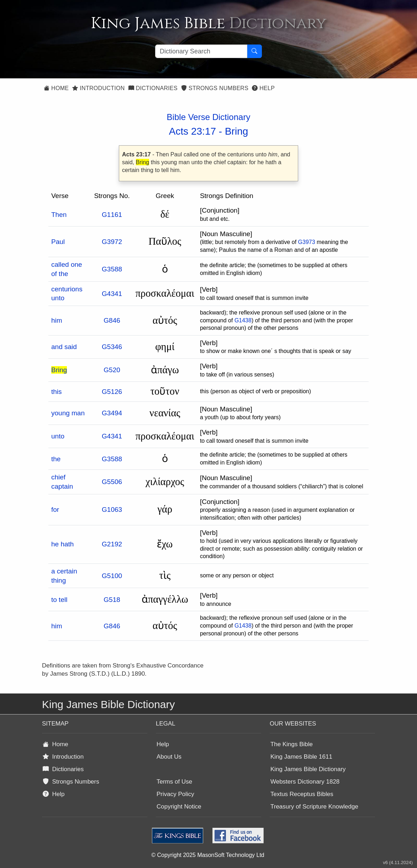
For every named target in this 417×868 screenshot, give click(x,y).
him (57, 320)
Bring (236, 131)
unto (58, 436)
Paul (58, 242)
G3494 (112, 413)
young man (68, 413)
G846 (112, 320)
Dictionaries (153, 88)
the (56, 459)
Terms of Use (174, 782)
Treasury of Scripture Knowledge (314, 807)
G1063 (112, 510)
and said (64, 347)
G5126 (112, 392)
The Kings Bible (292, 744)
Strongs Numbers (215, 88)
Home (56, 88)
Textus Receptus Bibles (302, 794)
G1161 (112, 215)
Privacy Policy (175, 794)
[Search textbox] (201, 51)
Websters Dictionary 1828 (305, 782)
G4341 (112, 294)
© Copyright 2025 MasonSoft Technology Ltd (208, 855)
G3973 (307, 242)
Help (263, 88)
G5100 (112, 576)
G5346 (112, 347)
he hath (62, 544)
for (55, 510)
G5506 (112, 482)
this (57, 392)
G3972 (112, 242)
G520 (112, 370)
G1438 (243, 320)
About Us (169, 757)
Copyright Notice (179, 807)
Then (59, 215)
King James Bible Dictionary (308, 769)
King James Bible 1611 (301, 757)
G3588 (112, 269)
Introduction (98, 88)
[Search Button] (254, 51)
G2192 (112, 544)
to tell (59, 600)
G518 (112, 600)
